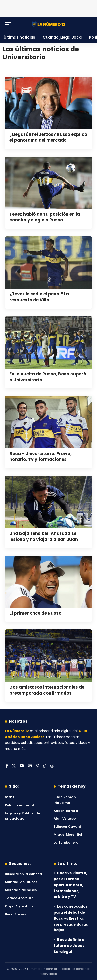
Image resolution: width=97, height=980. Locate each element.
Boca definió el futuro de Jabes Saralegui (69, 946)
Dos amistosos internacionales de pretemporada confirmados (47, 690)
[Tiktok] (45, 766)
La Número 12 (17, 731)
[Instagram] (37, 766)
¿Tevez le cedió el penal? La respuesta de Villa (39, 297)
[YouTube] (22, 766)
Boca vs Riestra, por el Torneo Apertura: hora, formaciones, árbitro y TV (70, 885)
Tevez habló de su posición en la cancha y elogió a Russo (45, 217)
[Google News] (30, 766)
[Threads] (52, 766)
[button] (9, 24)
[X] (14, 766)
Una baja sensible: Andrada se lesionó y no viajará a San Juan (44, 536)
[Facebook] (7, 766)
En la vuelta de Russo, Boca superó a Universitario (48, 377)
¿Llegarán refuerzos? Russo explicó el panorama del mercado (48, 137)
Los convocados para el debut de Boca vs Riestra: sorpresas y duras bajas (71, 918)
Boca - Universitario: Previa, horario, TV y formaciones (41, 457)
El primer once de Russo (35, 613)
